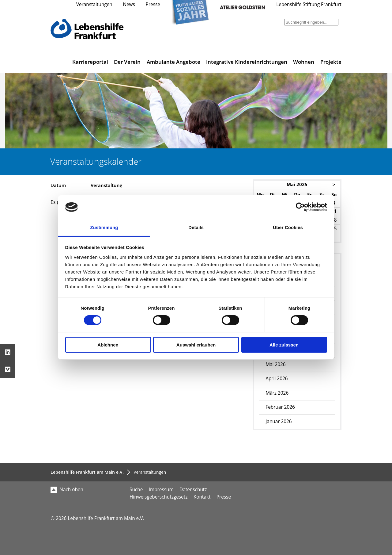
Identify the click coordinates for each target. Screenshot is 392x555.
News (129, 4)
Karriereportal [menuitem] (90, 62)
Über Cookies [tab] (288, 227)
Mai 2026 (275, 364)
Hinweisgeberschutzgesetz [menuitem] (158, 497)
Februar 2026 (280, 407)
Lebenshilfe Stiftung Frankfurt (309, 4)
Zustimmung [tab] (104, 227)
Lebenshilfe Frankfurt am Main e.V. (87, 472)
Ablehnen (108, 345)
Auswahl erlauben (196, 345)
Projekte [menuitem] (331, 62)
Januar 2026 (279, 421)
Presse (153, 4)
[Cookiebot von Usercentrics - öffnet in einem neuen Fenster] (300, 207)
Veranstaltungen (94, 4)
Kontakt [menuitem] (202, 497)
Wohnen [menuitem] (304, 62)
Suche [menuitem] (136, 490)
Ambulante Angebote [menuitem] (173, 62)
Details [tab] (196, 227)
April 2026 (277, 379)
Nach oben (67, 490)
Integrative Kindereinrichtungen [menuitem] (247, 62)
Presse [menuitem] (224, 497)
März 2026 (277, 393)
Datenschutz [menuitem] (193, 490)
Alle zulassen (284, 345)
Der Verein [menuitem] (127, 62)
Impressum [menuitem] (161, 490)
